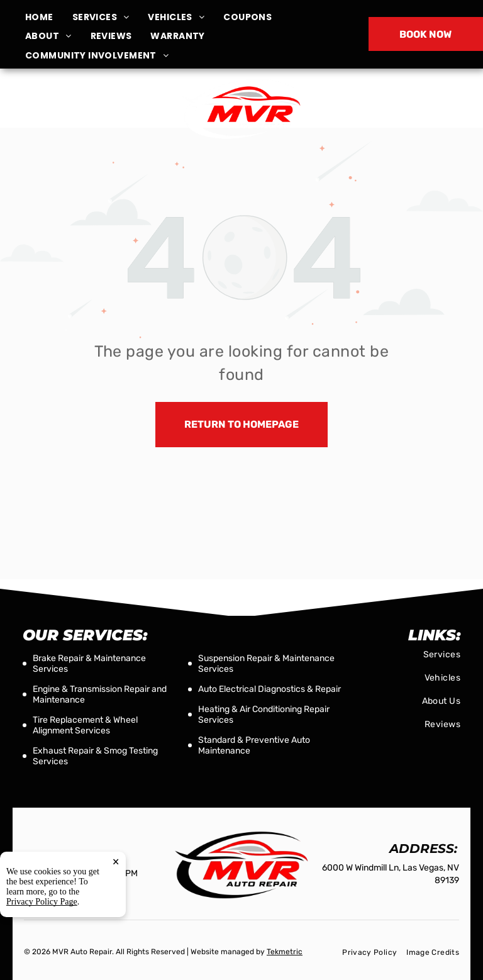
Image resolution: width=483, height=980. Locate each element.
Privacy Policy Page (42, 934)
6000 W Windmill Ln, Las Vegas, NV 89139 (83, 115)
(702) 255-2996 (401, 108)
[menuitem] (49, 17)
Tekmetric (285, 952)
